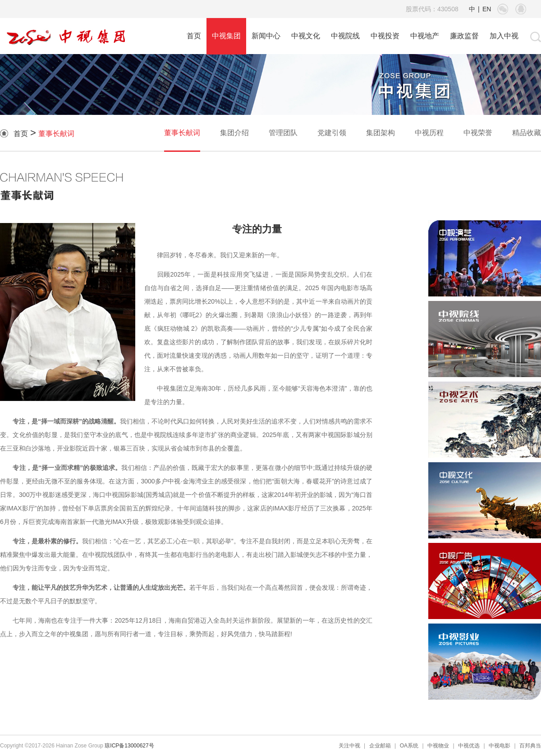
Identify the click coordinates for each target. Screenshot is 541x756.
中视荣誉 (478, 133)
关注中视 (349, 746)
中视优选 (469, 746)
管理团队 (283, 133)
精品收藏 (527, 133)
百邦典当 (530, 746)
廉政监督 (464, 36)
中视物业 (438, 746)
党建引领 (332, 133)
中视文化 (306, 36)
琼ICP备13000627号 (129, 746)
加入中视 (504, 36)
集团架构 (381, 133)
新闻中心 (266, 36)
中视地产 (425, 36)
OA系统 (409, 746)
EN (487, 9)
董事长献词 (56, 134)
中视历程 (429, 133)
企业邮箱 (380, 746)
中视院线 (345, 36)
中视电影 (500, 746)
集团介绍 (234, 133)
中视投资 (385, 36)
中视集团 (226, 36)
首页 (194, 36)
